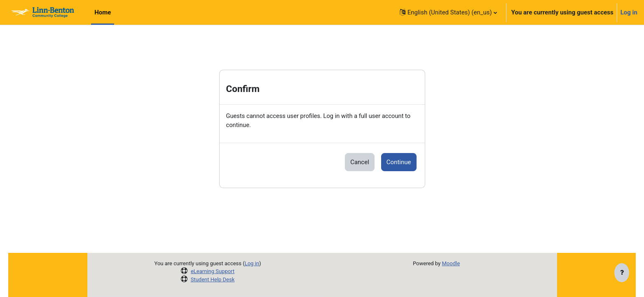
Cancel (360, 163)
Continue (399, 163)
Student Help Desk (213, 279)
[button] (448, 12)
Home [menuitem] (103, 12)
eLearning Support (213, 271)
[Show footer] (622, 273)
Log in (629, 12)
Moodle (451, 263)
